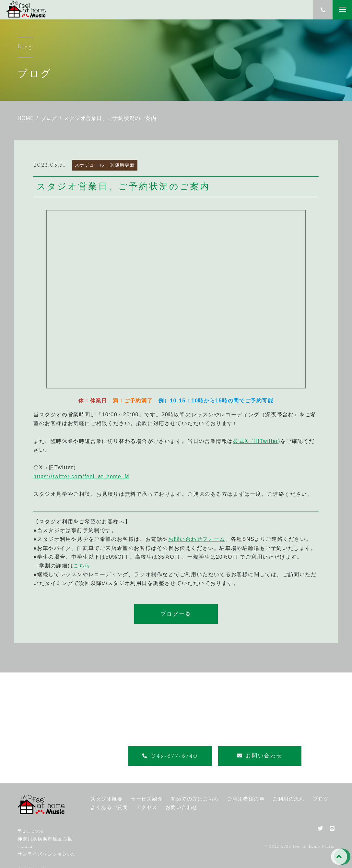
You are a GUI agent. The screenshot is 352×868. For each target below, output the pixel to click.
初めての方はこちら (195, 799)
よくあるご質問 (109, 807)
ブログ (321, 799)
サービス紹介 (147, 799)
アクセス (147, 807)
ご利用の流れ (289, 799)
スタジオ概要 (106, 799)
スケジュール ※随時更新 (105, 165)
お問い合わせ (182, 807)
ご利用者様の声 (246, 799)
